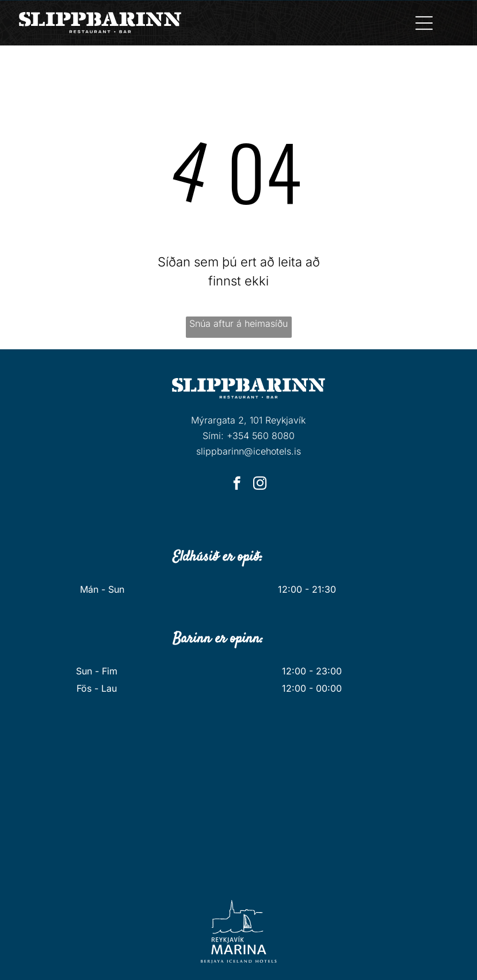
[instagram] (260, 485)
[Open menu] (424, 23)
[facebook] (237, 485)
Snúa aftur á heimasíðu (238, 323)
